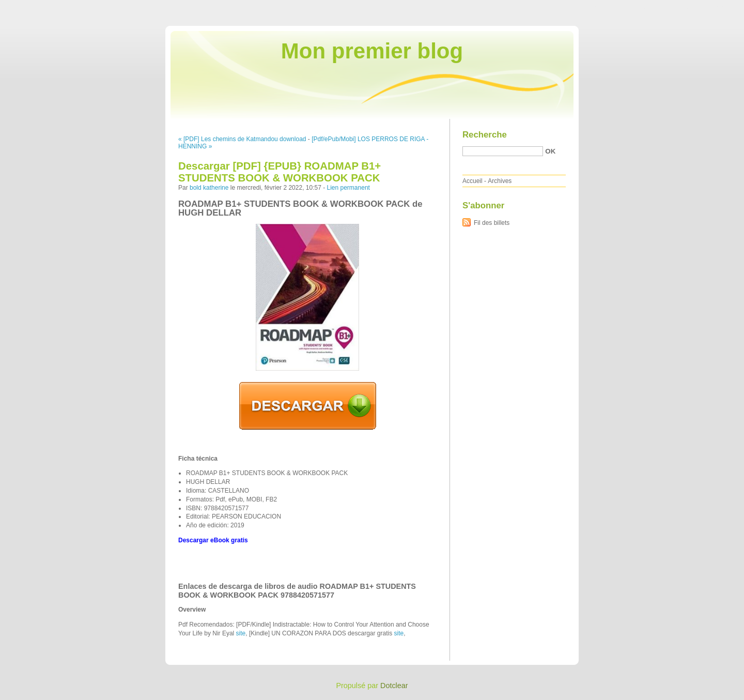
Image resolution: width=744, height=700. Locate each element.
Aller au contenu (617, 7)
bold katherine (209, 188)
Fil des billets (492, 223)
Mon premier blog (372, 51)
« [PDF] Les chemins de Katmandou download (242, 139)
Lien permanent (348, 188)
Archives (500, 181)
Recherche (485, 135)
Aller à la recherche (714, 7)
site (241, 633)
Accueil (472, 181)
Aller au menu (663, 7)
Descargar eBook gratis (213, 540)
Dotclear (394, 686)
